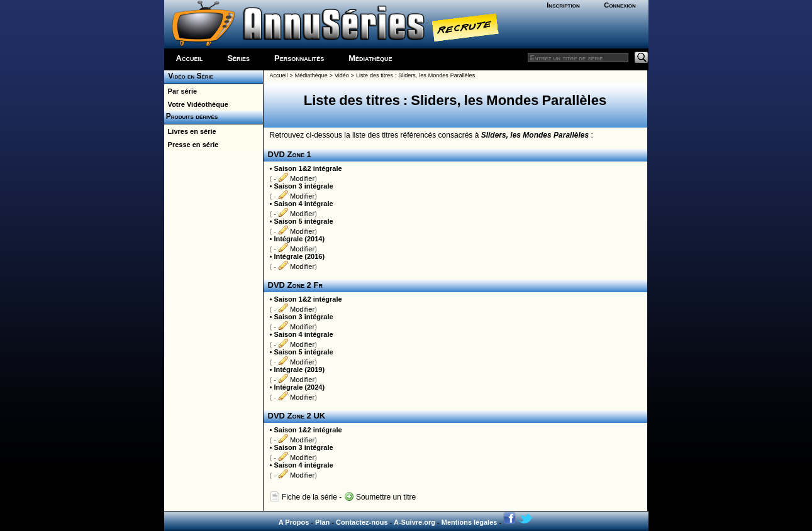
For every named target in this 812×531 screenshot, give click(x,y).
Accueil (190, 58)
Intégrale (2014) (299, 239)
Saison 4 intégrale (303, 204)
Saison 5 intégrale (303, 221)
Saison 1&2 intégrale (308, 168)
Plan (322, 522)
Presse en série (192, 145)
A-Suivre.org (414, 522)
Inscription (563, 5)
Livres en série (190, 131)
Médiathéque (311, 75)
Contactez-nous (362, 522)
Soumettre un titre (380, 497)
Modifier (296, 178)
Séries (238, 58)
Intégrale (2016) (299, 256)
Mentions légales (470, 522)
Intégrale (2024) (299, 387)
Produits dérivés (191, 116)
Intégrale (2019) (299, 370)
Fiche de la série (303, 497)
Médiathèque (370, 58)
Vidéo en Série (189, 76)
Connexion (620, 5)
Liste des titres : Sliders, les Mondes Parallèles (415, 75)
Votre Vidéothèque (196, 104)
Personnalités (299, 58)
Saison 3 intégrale (303, 186)
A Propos (294, 522)
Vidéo (342, 75)
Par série (181, 91)
